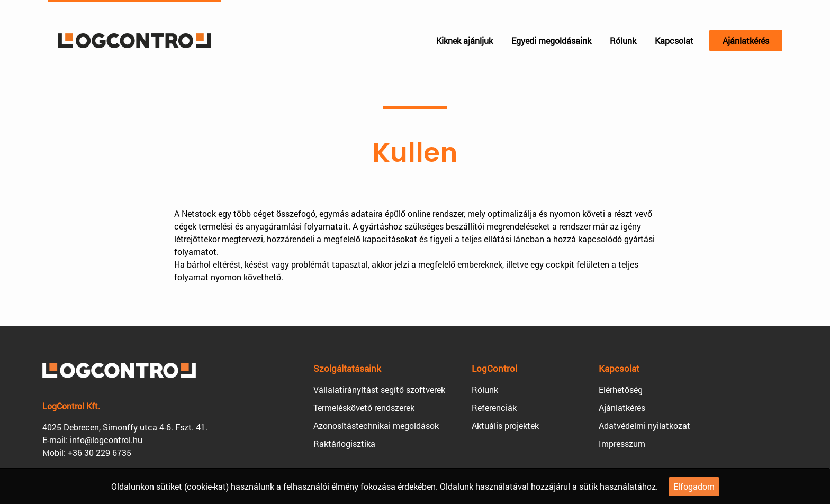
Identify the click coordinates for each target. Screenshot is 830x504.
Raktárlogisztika (344, 443)
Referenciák (494, 407)
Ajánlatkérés (746, 40)
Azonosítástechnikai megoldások (376, 425)
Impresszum (622, 443)
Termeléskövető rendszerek (364, 407)
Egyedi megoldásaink (551, 40)
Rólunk (623, 40)
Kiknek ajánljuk (464, 40)
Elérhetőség (621, 390)
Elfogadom (694, 486)
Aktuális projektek (505, 425)
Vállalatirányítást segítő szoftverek (379, 390)
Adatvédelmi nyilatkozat (644, 425)
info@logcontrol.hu (106, 440)
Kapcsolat (674, 40)
